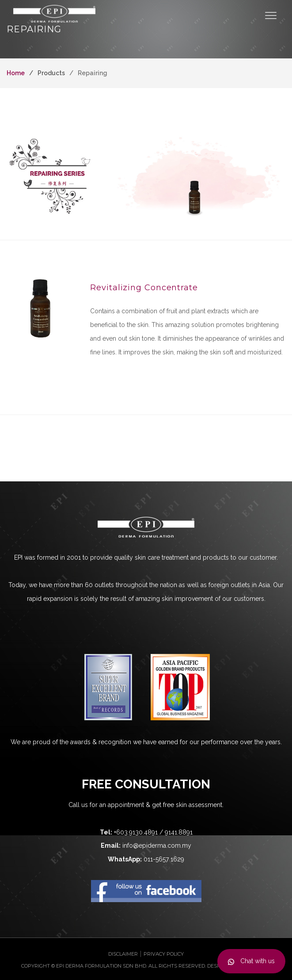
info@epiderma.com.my (157, 845)
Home (16, 73)
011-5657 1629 (164, 859)
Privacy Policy (164, 954)
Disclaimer (123, 954)
